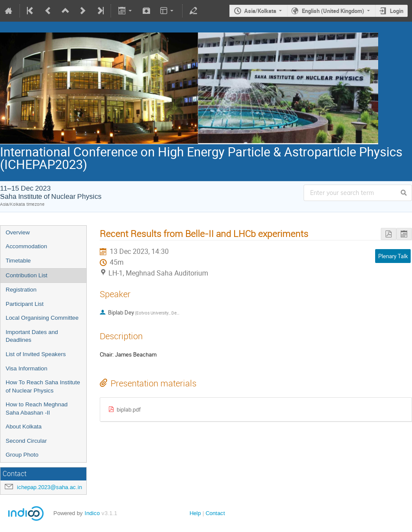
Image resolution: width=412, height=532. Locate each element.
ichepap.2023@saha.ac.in (49, 487)
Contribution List (26, 275)
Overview (18, 232)
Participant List (25, 304)
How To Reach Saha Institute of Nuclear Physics (43, 386)
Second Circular (26, 441)
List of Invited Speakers (36, 354)
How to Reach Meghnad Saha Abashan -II (37, 409)
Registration (21, 290)
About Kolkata (24, 427)
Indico (92, 513)
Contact (215, 513)
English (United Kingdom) (333, 11)
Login (397, 11)
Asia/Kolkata (260, 11)
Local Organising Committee (42, 318)
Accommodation (26, 246)
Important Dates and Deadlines (32, 336)
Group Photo (22, 455)
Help (195, 513)
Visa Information (26, 368)
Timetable (18, 261)
